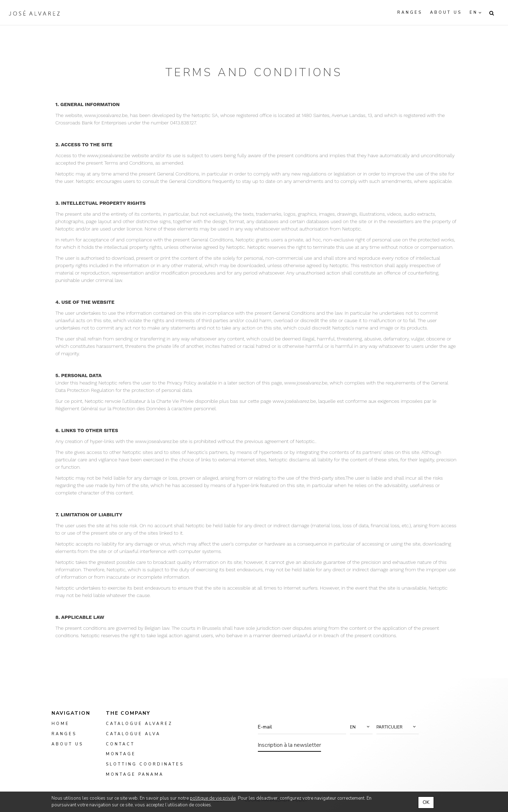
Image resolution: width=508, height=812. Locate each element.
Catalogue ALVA (133, 734)
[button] (361, 727)
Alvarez (34, 13)
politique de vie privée (213, 798)
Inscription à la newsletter (289, 745)
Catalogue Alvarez (139, 724)
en (474, 13)
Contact (120, 744)
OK (426, 802)
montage (121, 754)
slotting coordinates (145, 764)
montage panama (135, 774)
